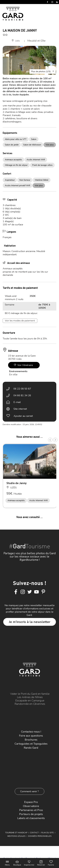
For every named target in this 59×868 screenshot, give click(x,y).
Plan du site (48, 833)
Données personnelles (40, 836)
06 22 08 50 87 (22, 389)
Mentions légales (16, 836)
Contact (34, 833)
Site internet (20, 409)
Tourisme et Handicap (16, 833)
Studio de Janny (17, 483)
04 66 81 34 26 (22, 395)
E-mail (17, 402)
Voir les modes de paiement (20, 321)
